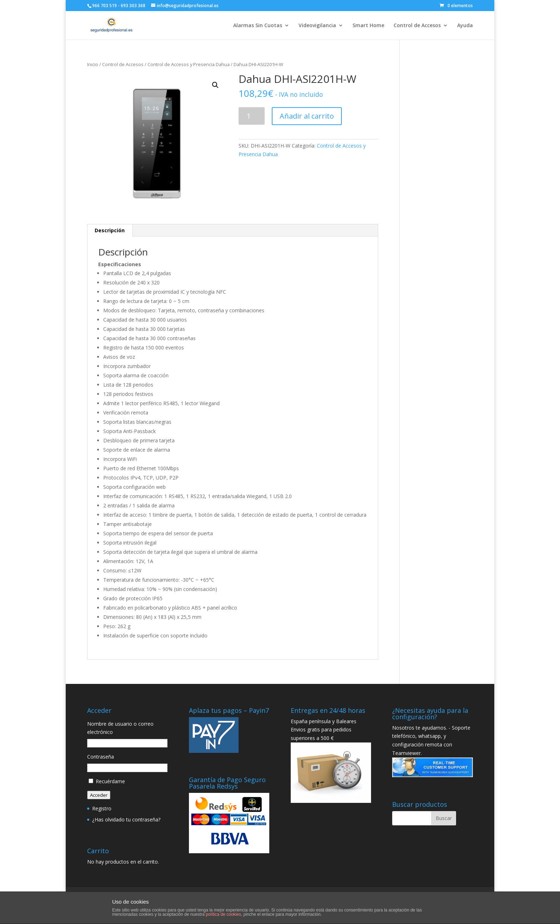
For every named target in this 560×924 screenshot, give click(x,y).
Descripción (110, 230)
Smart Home (368, 26)
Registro (102, 808)
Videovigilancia (317, 26)
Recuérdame (110, 781)
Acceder (99, 795)
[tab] (110, 230)
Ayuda (465, 26)
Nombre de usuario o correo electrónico (120, 728)
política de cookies (223, 914)
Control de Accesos (417, 26)
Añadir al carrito (307, 116)
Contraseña (101, 757)
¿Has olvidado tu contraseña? (126, 819)
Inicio (93, 64)
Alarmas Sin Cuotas (258, 26)
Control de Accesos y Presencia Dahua (189, 64)
